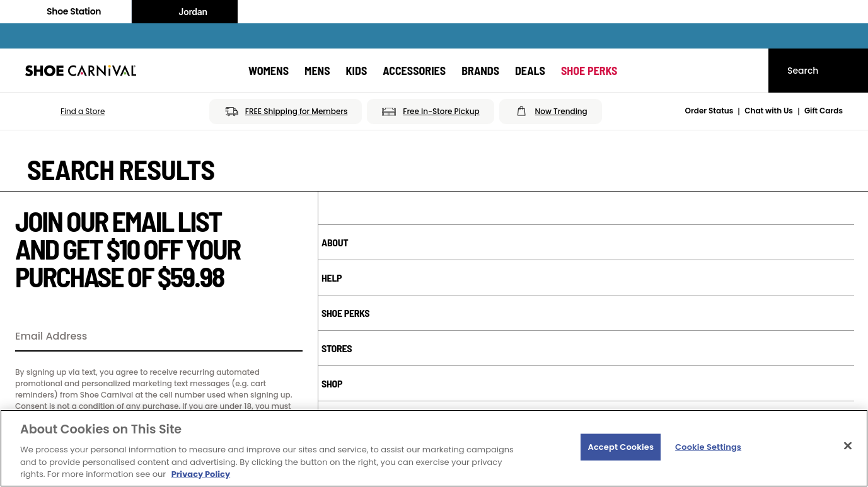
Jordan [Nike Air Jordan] (185, 12)
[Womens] (269, 71)
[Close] (848, 446)
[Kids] (357, 71)
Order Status (709, 111)
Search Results (121, 169)
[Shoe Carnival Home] (81, 71)
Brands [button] (480, 71)
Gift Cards (824, 111)
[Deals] (530, 71)
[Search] (818, 71)
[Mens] (317, 71)
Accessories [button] (414, 71)
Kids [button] (357, 71)
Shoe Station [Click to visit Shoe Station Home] (66, 12)
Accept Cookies (621, 447)
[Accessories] (414, 71)
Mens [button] (317, 71)
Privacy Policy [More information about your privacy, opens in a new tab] (201, 474)
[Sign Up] (289, 337)
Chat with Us (769, 111)
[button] (65, 112)
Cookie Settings (708, 447)
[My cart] (747, 71)
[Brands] (480, 71)
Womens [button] (269, 71)
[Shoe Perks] (589, 71)
